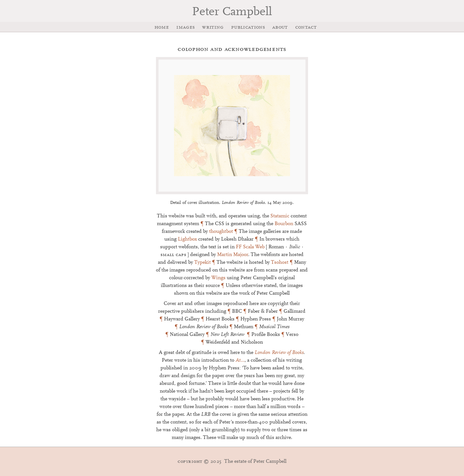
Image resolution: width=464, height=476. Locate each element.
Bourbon (284, 224)
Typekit (203, 262)
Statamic (280, 216)
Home (162, 27)
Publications (248, 27)
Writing (213, 27)
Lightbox (187, 239)
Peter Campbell (232, 12)
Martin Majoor (233, 255)
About (280, 27)
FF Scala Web (250, 247)
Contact (306, 27)
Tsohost (280, 262)
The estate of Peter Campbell (232, 462)
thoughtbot (221, 232)
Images (185, 27)
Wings (218, 278)
